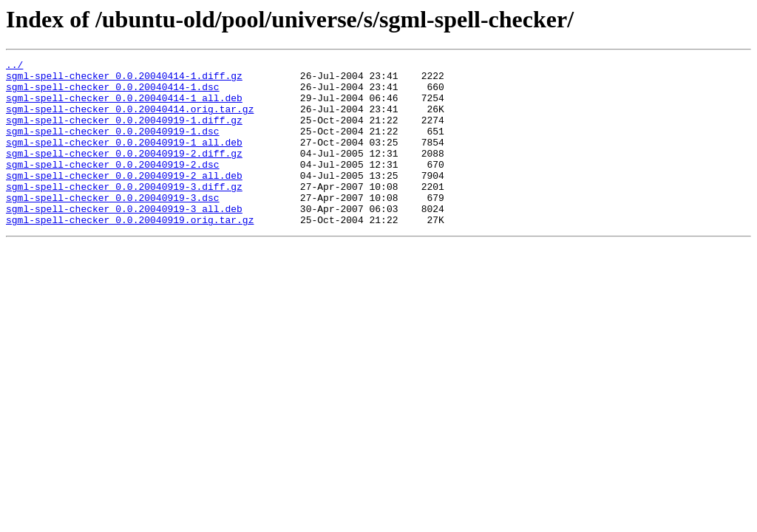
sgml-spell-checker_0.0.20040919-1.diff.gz (124, 133)
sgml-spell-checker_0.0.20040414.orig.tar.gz (130, 120)
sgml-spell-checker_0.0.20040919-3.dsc (113, 226)
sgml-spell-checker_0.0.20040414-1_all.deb (124, 106)
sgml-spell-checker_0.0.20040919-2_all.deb (124, 199)
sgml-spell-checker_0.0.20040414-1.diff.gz (124, 80)
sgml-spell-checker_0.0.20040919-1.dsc (113, 146)
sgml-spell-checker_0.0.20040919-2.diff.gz (124, 173)
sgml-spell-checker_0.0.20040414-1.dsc (113, 93)
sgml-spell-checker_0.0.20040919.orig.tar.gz (130, 253)
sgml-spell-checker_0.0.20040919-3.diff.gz (124, 213)
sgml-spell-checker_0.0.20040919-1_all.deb (124, 160)
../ (14, 66)
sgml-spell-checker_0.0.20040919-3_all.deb (124, 239)
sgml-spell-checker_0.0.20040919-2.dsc (113, 186)
